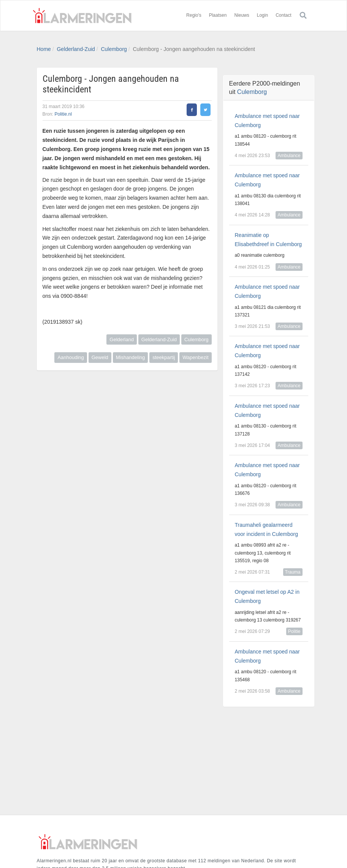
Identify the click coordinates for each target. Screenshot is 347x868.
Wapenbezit (195, 357)
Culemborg (114, 49)
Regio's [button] (194, 15)
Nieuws (242, 15)
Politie (294, 631)
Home (44, 49)
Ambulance (289, 156)
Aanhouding (71, 357)
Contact (283, 15)
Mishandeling (131, 357)
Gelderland (122, 339)
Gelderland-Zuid (76, 49)
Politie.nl (63, 114)
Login (262, 15)
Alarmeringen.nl (82, 16)
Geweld (100, 357)
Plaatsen (218, 15)
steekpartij (164, 357)
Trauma (293, 572)
